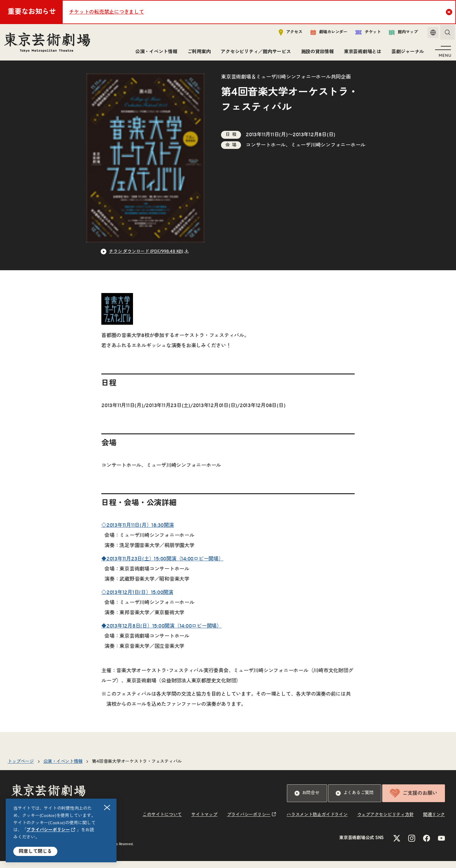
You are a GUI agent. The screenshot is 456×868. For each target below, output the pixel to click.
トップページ (21, 769)
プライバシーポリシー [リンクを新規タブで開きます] (48, 830)
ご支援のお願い (414, 800)
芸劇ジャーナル (406, 53)
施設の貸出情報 (316, 53)
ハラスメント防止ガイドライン (317, 822)
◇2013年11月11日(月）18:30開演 (138, 532)
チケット (363, 34)
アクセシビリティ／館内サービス (254, 53)
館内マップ (399, 34)
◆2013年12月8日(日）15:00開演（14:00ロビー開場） (161, 633)
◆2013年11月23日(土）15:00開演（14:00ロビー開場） (162, 566)
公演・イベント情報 (155, 53)
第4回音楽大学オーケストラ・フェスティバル (137, 769)
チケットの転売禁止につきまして (106, 12)
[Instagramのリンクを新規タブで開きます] (412, 845)
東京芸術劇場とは (361, 53)
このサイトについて (162, 822)
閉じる (107, 808)
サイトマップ (204, 822)
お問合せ (307, 800)
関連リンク (434, 822)
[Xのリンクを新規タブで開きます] (397, 845)
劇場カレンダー (324, 34)
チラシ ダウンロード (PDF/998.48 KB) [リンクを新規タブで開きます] (146, 258)
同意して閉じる (35, 851)
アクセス (286, 34)
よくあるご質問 (355, 800)
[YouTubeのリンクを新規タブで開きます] (441, 845)
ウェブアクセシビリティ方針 (386, 822)
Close (450, 12)
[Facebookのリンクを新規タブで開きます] (427, 845)
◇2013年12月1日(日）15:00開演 (137, 599)
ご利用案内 (198, 53)
